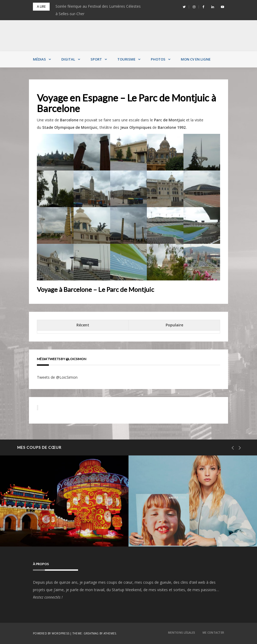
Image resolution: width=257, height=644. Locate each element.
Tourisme (126, 59)
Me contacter (213, 633)
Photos (158, 59)
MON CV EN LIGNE (196, 59)
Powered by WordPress (51, 633)
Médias (39, 59)
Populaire (174, 325)
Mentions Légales (182, 633)
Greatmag (91, 633)
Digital (68, 59)
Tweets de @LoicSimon (57, 377)
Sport (96, 59)
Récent (83, 325)
